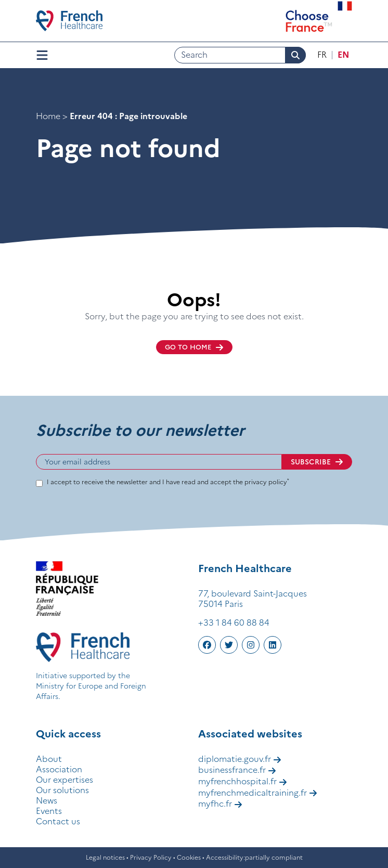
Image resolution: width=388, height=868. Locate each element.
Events (49, 811)
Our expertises (64, 780)
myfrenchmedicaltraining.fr (258, 793)
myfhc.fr (220, 804)
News (47, 800)
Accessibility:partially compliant (254, 857)
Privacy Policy (151, 857)
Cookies (189, 857)
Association (59, 769)
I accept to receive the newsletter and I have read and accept (168, 482)
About (49, 759)
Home (48, 116)
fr (322, 55)
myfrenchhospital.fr (243, 781)
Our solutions (62, 790)
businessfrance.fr (237, 770)
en (343, 55)
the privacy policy (261, 482)
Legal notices (105, 857)
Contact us (58, 821)
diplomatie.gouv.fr (240, 759)
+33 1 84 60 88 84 (234, 623)
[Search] (240, 55)
